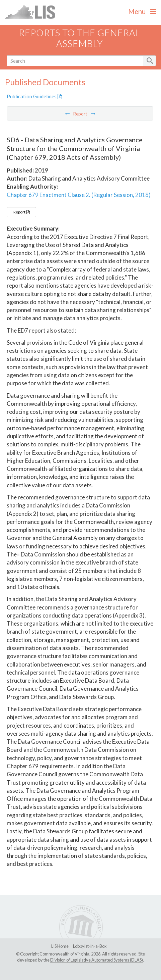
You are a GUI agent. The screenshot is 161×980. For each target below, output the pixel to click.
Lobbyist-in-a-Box (90, 946)
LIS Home (60, 946)
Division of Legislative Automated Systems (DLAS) (97, 960)
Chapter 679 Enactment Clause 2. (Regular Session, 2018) (79, 195)
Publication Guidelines (34, 96)
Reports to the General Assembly (80, 38)
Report (21, 212)
